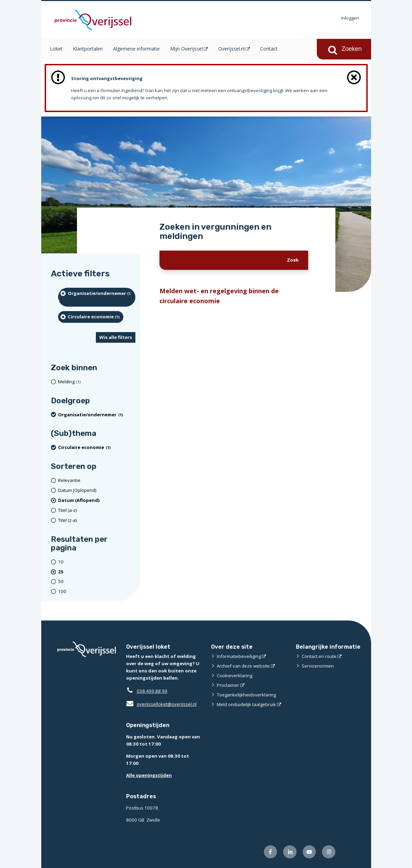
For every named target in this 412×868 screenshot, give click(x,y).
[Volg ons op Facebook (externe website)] (271, 852)
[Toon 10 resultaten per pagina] (97, 562)
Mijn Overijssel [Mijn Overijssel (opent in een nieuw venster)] (186, 49)
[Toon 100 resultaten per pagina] (97, 591)
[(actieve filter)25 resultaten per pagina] (97, 572)
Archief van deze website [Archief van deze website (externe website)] (243, 666)
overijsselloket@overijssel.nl (161, 704)
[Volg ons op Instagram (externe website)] (329, 852)
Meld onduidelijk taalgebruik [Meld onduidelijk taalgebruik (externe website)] (246, 704)
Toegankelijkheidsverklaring (246, 695)
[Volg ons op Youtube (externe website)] (309, 852)
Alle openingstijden (149, 775)
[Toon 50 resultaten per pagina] (97, 582)
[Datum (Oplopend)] (97, 490)
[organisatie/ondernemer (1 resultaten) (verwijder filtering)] (97, 297)
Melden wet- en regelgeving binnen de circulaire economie (219, 296)
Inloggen (350, 18)
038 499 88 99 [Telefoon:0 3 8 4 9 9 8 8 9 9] (152, 691)
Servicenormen (318, 666)
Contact (269, 49)
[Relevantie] (97, 480)
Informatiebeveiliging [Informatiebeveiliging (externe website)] (239, 656)
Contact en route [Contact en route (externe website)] (319, 656)
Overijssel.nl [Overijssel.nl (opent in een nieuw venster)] (231, 49)
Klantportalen (88, 49)
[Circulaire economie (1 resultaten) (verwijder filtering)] (91, 317)
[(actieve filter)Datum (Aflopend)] (97, 500)
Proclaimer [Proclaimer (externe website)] (228, 685)
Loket (56, 49)
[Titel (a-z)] (97, 510)
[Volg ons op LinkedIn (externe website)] (290, 852)
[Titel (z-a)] (97, 520)
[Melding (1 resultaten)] (97, 382)
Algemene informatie (136, 49)
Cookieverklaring (235, 675)
